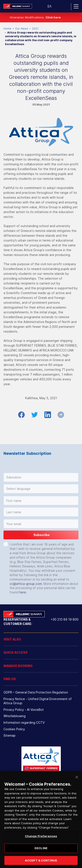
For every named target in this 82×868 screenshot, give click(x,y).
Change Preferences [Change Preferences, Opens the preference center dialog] (41, 843)
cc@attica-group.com (26, 584)
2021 (35, 29)
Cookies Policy (14, 729)
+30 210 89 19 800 (65, 619)
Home (7, 29)
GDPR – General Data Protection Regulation (36, 692)
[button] (41, 477)
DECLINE (41, 855)
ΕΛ (50, 6)
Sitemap (10, 735)
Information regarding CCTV (24, 722)
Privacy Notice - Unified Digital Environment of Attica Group (38, 701)
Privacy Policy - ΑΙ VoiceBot (24, 710)
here (23, 592)
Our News (22, 29)
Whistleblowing (15, 716)
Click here (53, 17)
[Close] (77, 784)
